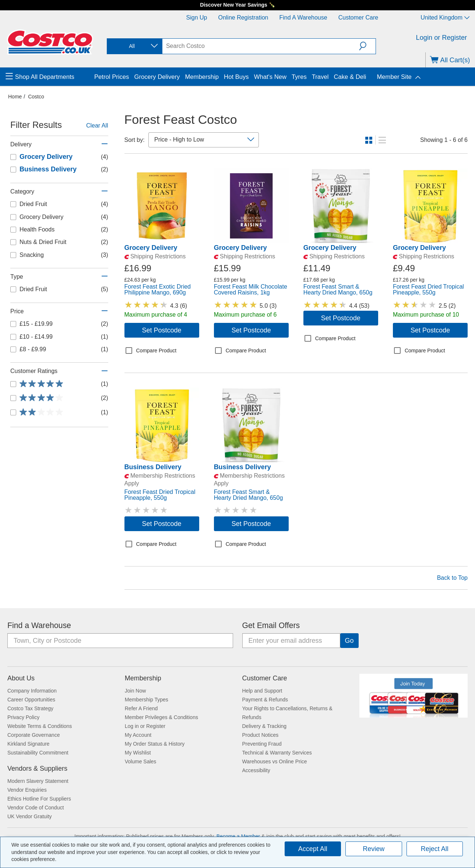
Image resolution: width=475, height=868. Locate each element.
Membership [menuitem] (202, 77)
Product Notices (261, 735)
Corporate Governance (34, 735)
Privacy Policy (23, 717)
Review (374, 849)
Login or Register (442, 38)
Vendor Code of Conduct (36, 808)
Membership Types (147, 700)
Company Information (32, 691)
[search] (261, 46)
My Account (138, 735)
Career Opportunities (31, 700)
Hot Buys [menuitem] (236, 77)
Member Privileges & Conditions (161, 717)
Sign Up (197, 18)
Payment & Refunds (265, 700)
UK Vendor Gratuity (30, 816)
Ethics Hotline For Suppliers (39, 799)
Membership (143, 678)
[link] (162, 240)
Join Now (136, 691)
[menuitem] (49, 77)
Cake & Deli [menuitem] (350, 77)
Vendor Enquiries (27, 790)
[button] (367, 46)
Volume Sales (141, 761)
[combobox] (134, 46)
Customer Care (358, 18)
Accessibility (256, 770)
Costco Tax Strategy (30, 708)
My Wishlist (138, 753)
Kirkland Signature (28, 744)
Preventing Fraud (262, 744)
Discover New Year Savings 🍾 (237, 5)
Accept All (313, 849)
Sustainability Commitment (38, 753)
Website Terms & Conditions (40, 726)
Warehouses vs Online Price (275, 761)
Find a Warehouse (303, 18)
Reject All (435, 849)
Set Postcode (162, 330)
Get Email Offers (271, 625)
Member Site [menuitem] (394, 77)
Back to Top (452, 578)
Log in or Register (145, 726)
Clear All (97, 126)
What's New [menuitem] (270, 77)
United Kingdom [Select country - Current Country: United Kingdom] (445, 18)
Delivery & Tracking (265, 726)
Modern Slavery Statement (38, 781)
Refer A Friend (141, 708)
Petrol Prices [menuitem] (112, 77)
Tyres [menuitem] (299, 77)
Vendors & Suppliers (37, 768)
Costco (36, 97)
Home (15, 97)
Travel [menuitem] (320, 77)
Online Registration (243, 18)
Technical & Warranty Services (277, 753)
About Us (21, 678)
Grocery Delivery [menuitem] (157, 77)
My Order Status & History (155, 744)
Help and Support (262, 691)
